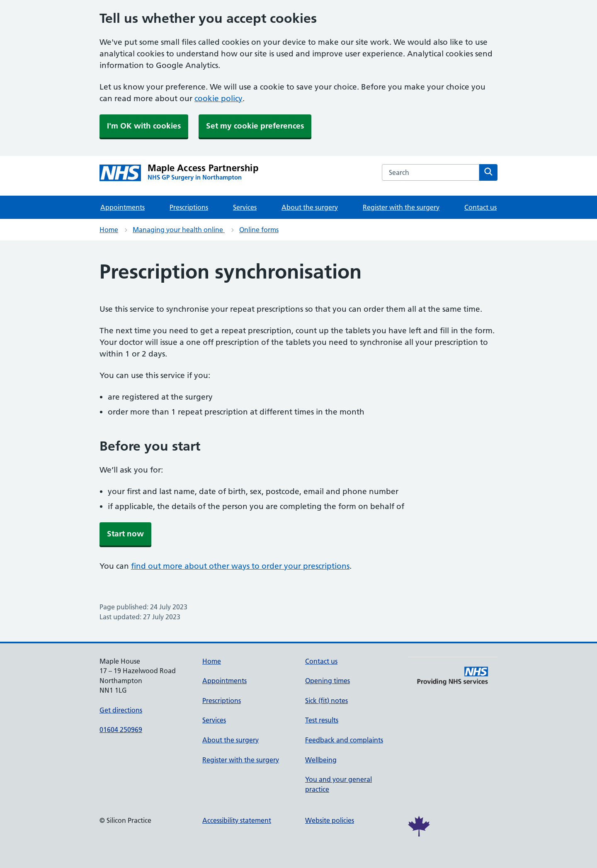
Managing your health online (179, 230)
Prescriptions (189, 207)
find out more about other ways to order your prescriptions (240, 566)
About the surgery (310, 207)
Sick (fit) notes (326, 701)
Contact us (481, 207)
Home (109, 230)
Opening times (328, 681)
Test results (322, 720)
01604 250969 (121, 730)
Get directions (121, 710)
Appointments (123, 207)
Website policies (330, 820)
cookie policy (218, 98)
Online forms (259, 230)
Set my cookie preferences (255, 126)
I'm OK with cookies (144, 126)
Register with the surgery (401, 207)
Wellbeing (321, 760)
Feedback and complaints (344, 740)
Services (245, 207)
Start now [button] (125, 534)
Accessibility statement (237, 820)
